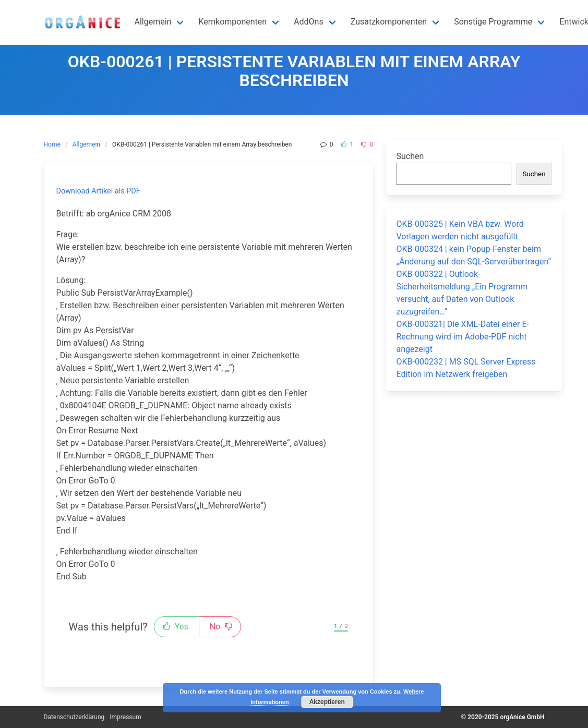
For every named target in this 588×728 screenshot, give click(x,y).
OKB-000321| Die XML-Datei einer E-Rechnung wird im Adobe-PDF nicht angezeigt (463, 337)
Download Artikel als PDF (98, 191)
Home (52, 144)
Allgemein (86, 144)
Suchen (410, 156)
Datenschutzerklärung (74, 717)
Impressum (125, 717)
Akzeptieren (327, 702)
